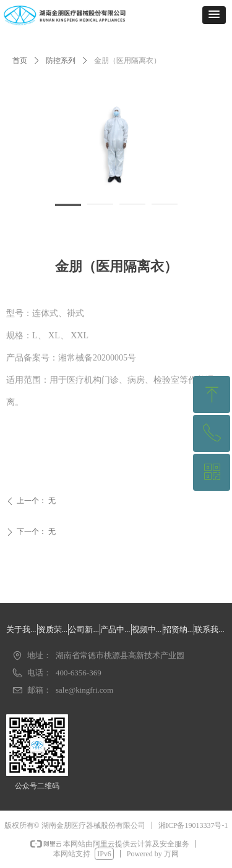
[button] (214, 15)
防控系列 (61, 61)
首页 (20, 61)
